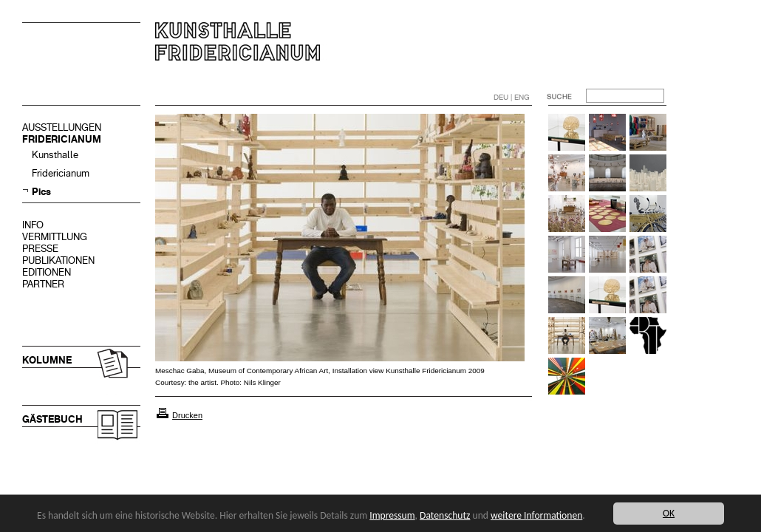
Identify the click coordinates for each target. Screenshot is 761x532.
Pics (41, 192)
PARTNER (43, 284)
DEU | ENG (512, 97)
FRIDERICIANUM (62, 139)
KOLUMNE (47, 360)
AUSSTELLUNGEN (62, 127)
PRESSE (40, 249)
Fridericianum (61, 173)
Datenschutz (445, 515)
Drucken (187, 415)
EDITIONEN (47, 272)
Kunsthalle (55, 155)
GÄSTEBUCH (52, 419)
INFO (33, 225)
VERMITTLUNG (55, 237)
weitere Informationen (536, 515)
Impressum (392, 515)
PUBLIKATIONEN (58, 260)
